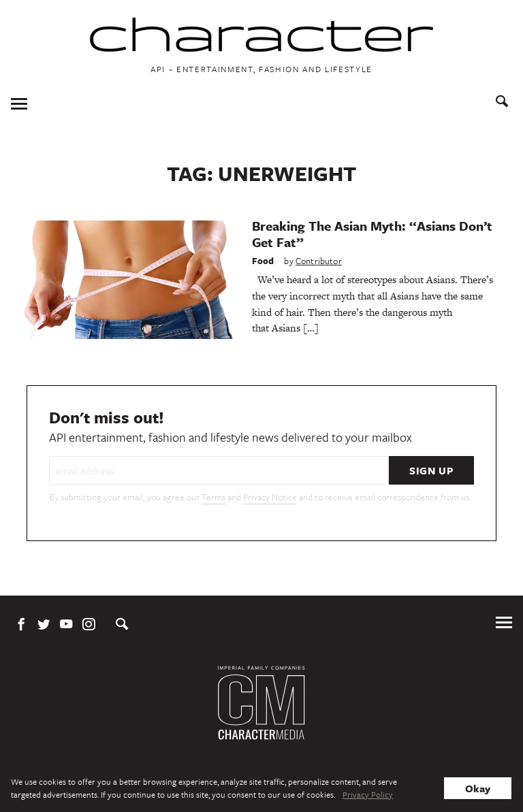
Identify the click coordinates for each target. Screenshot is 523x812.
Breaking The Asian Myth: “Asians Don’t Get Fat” (372, 234)
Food (263, 261)
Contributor (319, 261)
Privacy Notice (270, 497)
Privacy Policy (368, 794)
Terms (213, 497)
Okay (478, 788)
